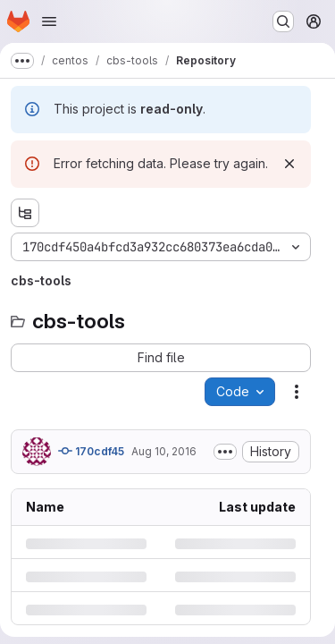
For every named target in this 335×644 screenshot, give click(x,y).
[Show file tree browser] (25, 213)
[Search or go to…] (283, 21)
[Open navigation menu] (49, 21)
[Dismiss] (289, 164)
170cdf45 (91, 451)
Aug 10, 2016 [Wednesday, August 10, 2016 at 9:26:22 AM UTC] (164, 451)
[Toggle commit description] (225, 452)
